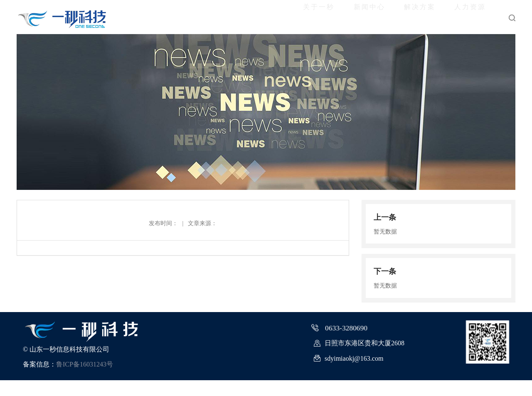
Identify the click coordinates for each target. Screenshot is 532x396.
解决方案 (388, 17)
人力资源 (460, 17)
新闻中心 (317, 17)
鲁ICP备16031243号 (85, 380)
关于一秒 (245, 17)
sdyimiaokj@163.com (349, 374)
